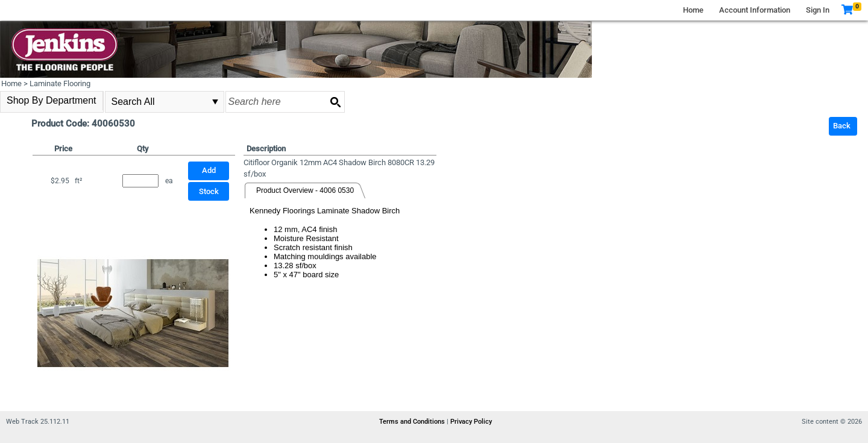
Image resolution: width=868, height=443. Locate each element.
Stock (209, 191)
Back (842, 126)
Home (693, 10)
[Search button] (335, 102)
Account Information (755, 10)
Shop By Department (52, 100)
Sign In (818, 10)
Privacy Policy (471, 422)
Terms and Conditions (413, 422)
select (215, 102)
